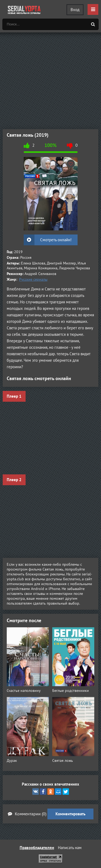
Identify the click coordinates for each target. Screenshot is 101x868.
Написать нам (70, 848)
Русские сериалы (33, 279)
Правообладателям (37, 848)
